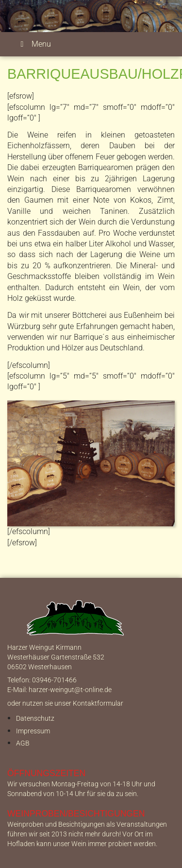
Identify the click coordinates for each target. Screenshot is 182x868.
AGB (23, 743)
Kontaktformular (98, 703)
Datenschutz (35, 719)
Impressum (33, 731)
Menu (34, 44)
